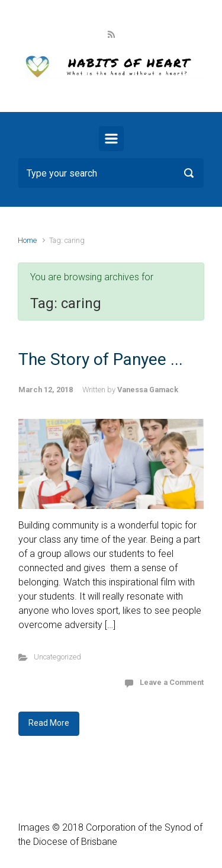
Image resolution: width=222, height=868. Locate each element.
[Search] (111, 173)
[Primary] (111, 139)
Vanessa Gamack (148, 390)
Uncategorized (57, 657)
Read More (49, 723)
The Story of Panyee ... (101, 359)
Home (27, 240)
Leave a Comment (172, 682)
